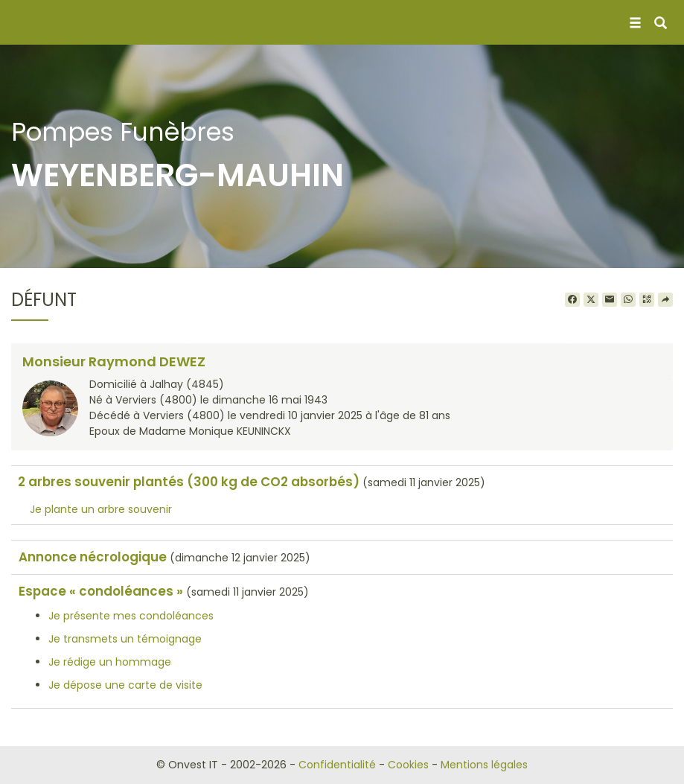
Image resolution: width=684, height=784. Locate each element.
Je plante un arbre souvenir (101, 509)
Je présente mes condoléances (131, 616)
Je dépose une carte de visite (125, 685)
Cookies (408, 765)
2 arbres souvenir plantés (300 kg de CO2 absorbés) (189, 482)
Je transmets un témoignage (125, 639)
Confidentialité (337, 765)
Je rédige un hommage (110, 662)
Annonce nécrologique (93, 557)
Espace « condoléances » (101, 591)
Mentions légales (484, 765)
